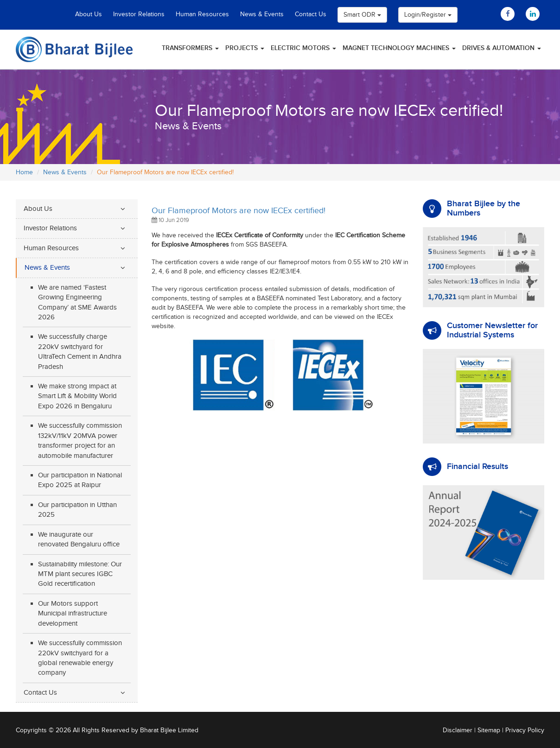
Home (24, 172)
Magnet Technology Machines (399, 48)
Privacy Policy (525, 730)
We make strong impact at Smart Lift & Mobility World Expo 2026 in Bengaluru (77, 396)
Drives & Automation (502, 48)
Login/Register (428, 15)
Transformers (190, 48)
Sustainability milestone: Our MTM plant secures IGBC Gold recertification (80, 574)
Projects (245, 48)
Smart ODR (362, 15)
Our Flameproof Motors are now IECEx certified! (239, 211)
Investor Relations (139, 14)
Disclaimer (458, 730)
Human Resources (202, 14)
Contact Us (311, 14)
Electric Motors (303, 48)
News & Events (262, 14)
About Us (89, 14)
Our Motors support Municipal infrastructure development (73, 614)
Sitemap (489, 730)
